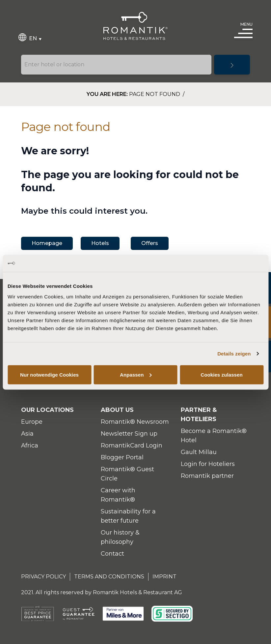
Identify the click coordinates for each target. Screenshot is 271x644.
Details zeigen (234, 354)
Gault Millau (199, 452)
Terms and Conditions (109, 577)
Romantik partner (207, 476)
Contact (112, 554)
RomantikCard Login (132, 445)
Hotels (100, 243)
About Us (117, 410)
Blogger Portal (122, 457)
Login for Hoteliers (208, 464)
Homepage (47, 243)
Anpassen (136, 374)
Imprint (164, 577)
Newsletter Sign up (129, 434)
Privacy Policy (43, 577)
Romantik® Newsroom (135, 422)
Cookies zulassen (221, 374)
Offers (150, 243)
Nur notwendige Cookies (49, 374)
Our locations (47, 410)
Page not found (155, 94)
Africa (30, 445)
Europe (32, 422)
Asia (27, 434)
